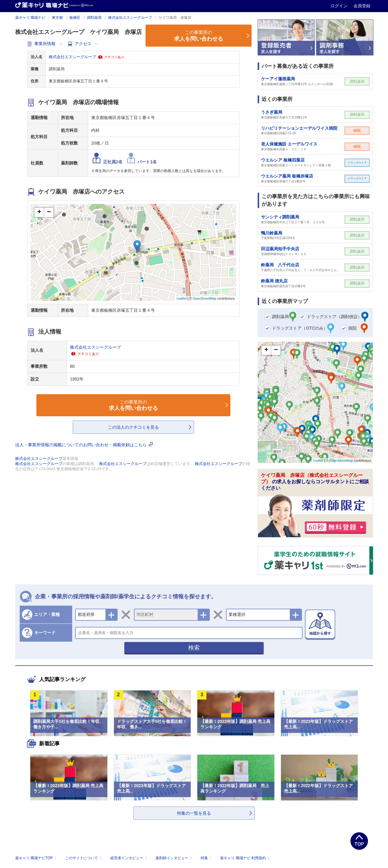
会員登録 (362, 6)
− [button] (49, 212)
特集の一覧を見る (194, 813)
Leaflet (182, 298)
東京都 (57, 18)
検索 (194, 648)
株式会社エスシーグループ (130, 18)
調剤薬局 (94, 18)
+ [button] (39, 212)
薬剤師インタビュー (174, 858)
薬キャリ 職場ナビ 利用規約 (245, 858)
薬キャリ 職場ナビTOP (37, 858)
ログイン (339, 6)
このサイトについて (84, 858)
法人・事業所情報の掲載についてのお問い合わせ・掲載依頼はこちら (84, 445)
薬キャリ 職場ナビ (30, 18)
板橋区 (75, 18)
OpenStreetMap (205, 298)
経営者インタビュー (129, 858)
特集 (207, 858)
